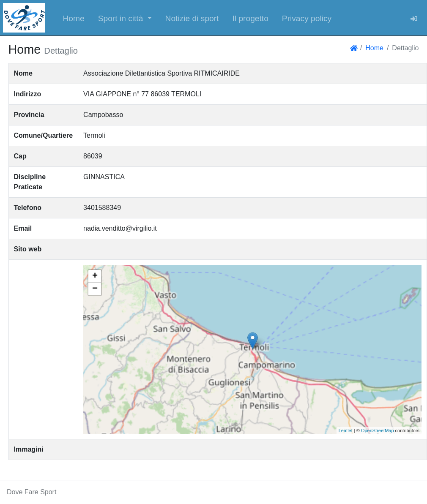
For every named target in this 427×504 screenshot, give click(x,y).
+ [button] (95, 276)
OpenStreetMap (378, 430)
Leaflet (346, 430)
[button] (125, 18)
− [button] (95, 289)
